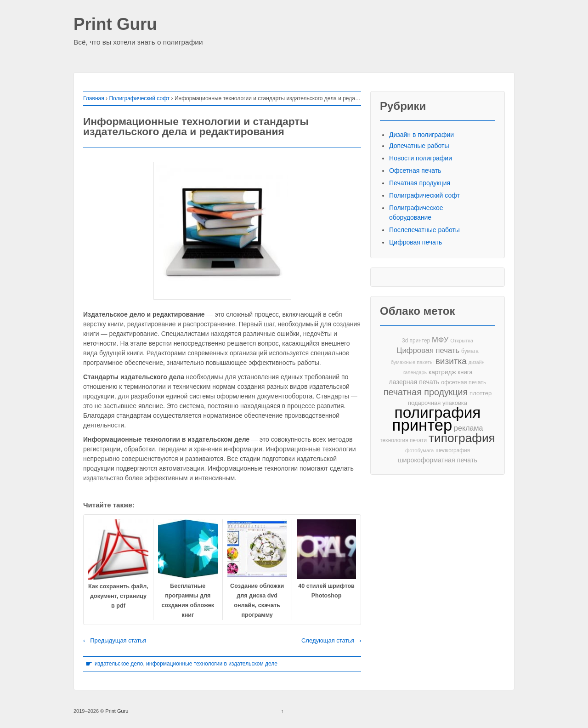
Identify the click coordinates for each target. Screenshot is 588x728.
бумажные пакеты (412, 362)
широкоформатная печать (438, 460)
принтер (422, 425)
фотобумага (419, 450)
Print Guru (115, 25)
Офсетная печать (415, 171)
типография (462, 438)
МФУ (440, 340)
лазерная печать (414, 382)
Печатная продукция (420, 183)
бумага (470, 351)
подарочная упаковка (438, 403)
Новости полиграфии (421, 158)
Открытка (462, 341)
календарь (415, 372)
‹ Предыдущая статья (115, 640)
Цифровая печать (416, 242)
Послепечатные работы (424, 230)
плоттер (481, 393)
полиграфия (438, 412)
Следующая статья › (331, 640)
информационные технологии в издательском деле (212, 664)
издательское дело (119, 664)
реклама (468, 428)
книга (465, 372)
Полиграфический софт (139, 98)
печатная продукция (426, 392)
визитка (451, 361)
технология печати (403, 440)
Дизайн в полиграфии (421, 135)
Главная (94, 98)
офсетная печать (464, 382)
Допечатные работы (419, 146)
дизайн (477, 362)
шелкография (453, 450)
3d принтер (416, 341)
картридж (442, 372)
